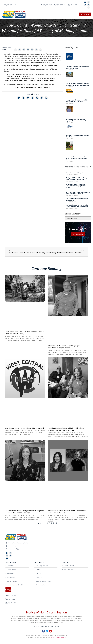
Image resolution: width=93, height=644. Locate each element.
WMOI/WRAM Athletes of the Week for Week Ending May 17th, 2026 (77, 101)
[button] (15, 5)
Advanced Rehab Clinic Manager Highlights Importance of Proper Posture (78, 120)
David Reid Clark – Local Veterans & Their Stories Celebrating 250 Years (78, 193)
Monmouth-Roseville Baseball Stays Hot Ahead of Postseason (78, 136)
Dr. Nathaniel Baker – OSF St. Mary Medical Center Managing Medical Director (76, 186)
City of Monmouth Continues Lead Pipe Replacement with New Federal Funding (78, 84)
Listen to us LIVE (78, 229)
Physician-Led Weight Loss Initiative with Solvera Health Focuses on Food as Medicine (66, 429)
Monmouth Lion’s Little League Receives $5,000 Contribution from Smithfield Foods (78, 159)
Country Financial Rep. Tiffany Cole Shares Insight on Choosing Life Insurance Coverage (24, 512)
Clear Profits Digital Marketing (58, 638)
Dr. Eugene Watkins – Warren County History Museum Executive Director (77, 179)
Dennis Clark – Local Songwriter (75, 173)
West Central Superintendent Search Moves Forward (24, 428)
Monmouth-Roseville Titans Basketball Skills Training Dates (77, 67)
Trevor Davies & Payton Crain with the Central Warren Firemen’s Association (77, 206)
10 (56, 523)
